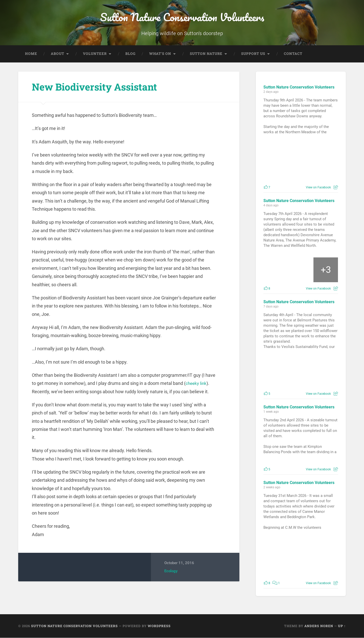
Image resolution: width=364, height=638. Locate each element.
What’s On (160, 54)
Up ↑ (342, 626)
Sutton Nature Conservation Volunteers (182, 18)
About (58, 54)
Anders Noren (319, 626)
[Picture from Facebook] (282, 163)
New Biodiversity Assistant (98, 87)
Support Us (253, 54)
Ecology (171, 571)
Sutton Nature (206, 54)
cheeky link (197, 384)
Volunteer (95, 54)
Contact (293, 54)
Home (31, 54)
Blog (130, 54)
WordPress (159, 626)
